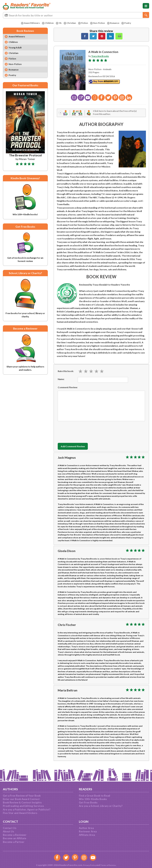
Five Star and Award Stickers (20, 813)
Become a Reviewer (15, 835)
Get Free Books (88, 802)
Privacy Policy (88, 865)
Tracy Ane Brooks (101, 56)
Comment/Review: (68, 388)
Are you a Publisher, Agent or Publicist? (27, 810)
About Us (8, 831)
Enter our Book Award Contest (21, 799)
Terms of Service (109, 865)
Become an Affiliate (15, 838)
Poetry (128, 23)
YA (57, 23)
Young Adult (16, 48)
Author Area (86, 828)
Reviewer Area (88, 831)
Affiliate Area (87, 835)
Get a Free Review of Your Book (22, 796)
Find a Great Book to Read (94, 796)
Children (46, 23)
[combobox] (76, 15)
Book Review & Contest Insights (22, 802)
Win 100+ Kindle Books (93, 799)
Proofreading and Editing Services (23, 806)
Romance (114, 23)
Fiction (83, 23)
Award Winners (28, 23)
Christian (69, 23)
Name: (61, 380)
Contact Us (10, 828)
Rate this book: (66, 372)
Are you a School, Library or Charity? (101, 806)
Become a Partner (14, 842)
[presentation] (87, 432)
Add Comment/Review (76, 447)
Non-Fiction (98, 23)
